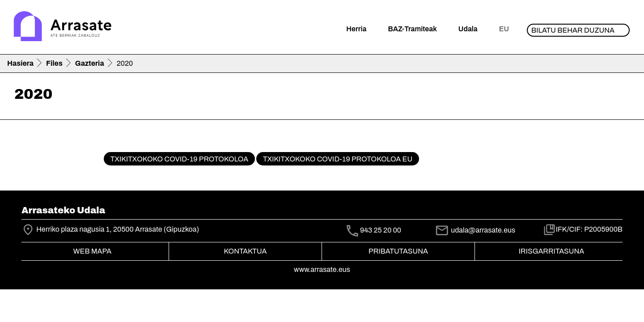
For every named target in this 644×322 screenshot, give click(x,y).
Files (54, 63)
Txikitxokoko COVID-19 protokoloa (179, 159)
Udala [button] (468, 29)
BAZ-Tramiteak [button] (412, 29)
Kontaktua (246, 251)
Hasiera (20, 63)
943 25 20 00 (381, 230)
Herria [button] (356, 29)
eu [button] (504, 29)
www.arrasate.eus (322, 269)
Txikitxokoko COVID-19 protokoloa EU (338, 159)
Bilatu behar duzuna (573, 30)
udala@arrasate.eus (475, 230)
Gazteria (90, 63)
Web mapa (92, 251)
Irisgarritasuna (552, 251)
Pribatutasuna (398, 251)
